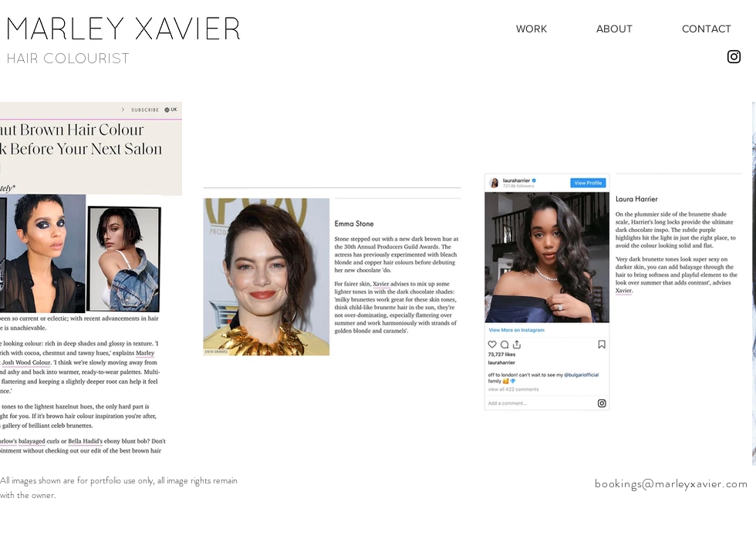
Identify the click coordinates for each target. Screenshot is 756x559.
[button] (531, 29)
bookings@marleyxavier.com (672, 483)
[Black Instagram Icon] (734, 57)
